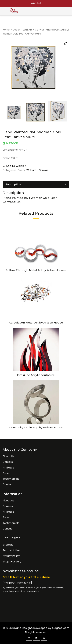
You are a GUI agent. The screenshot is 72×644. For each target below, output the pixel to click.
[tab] (36, 184)
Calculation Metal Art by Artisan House (36, 323)
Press (6, 473)
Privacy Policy (11, 556)
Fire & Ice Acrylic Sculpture (36, 375)
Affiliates (8, 468)
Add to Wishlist (14, 166)
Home (6, 30)
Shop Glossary (12, 562)
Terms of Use (11, 550)
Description (14, 184)
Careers (8, 462)
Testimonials (11, 479)
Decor (16, 30)
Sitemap (8, 545)
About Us (8, 456)
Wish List (36, 3)
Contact (8, 484)
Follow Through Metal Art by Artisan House (36, 270)
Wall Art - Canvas (34, 30)
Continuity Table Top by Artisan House (36, 427)
